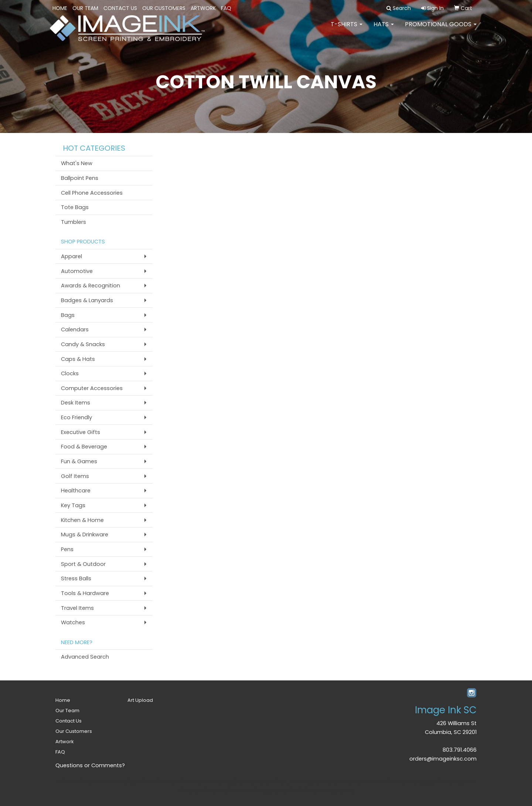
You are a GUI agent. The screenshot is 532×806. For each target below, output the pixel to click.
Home (60, 8)
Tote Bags (75, 207)
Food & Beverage (84, 447)
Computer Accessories (92, 388)
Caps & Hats (78, 359)
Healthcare (76, 491)
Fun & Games (79, 461)
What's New (77, 163)
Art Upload (140, 700)
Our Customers (164, 8)
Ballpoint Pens (80, 178)
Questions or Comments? (90, 765)
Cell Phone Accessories (92, 193)
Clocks (70, 373)
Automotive (77, 271)
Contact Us (120, 8)
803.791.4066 (460, 750)
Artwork (203, 8)
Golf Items (75, 476)
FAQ (226, 8)
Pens (67, 549)
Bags (68, 315)
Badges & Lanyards (87, 300)
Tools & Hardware (85, 593)
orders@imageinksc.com (443, 759)
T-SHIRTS (347, 29)
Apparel (71, 256)
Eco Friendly (76, 417)
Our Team (85, 8)
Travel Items (77, 608)
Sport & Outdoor (83, 564)
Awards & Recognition (91, 286)
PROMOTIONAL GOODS (441, 29)
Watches (73, 622)
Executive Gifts (81, 432)
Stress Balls (76, 578)
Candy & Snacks (83, 344)
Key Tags (73, 505)
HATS (384, 29)
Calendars (75, 329)
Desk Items (76, 403)
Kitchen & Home (82, 520)
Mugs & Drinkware (85, 535)
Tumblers (74, 222)
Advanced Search (85, 657)
